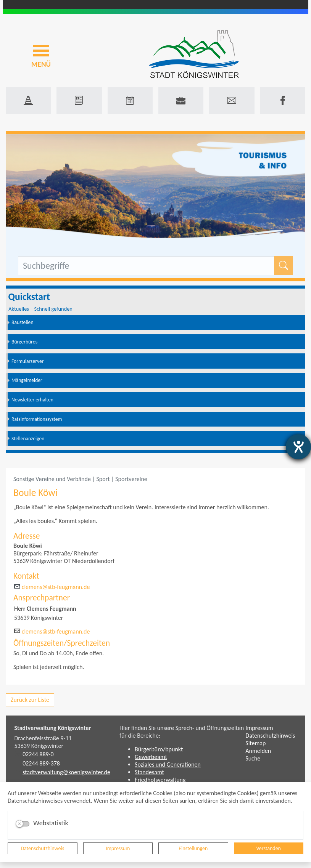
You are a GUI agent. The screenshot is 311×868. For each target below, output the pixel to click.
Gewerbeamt (151, 757)
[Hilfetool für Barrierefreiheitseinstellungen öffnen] (298, 447)
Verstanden (269, 848)
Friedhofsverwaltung (160, 780)
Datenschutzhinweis (42, 848)
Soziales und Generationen (168, 765)
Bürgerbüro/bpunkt (159, 749)
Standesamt (149, 772)
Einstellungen (193, 848)
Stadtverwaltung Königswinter (53, 728)
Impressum (118, 848)
